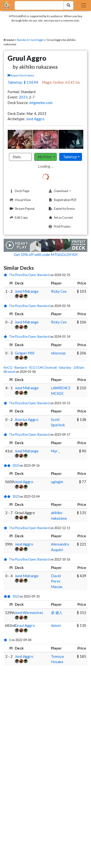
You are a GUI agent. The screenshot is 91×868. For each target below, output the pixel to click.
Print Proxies (59, 227)
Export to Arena (61, 209)
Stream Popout (21, 209)
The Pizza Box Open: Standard (29, 275)
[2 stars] (8, 465)
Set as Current (60, 218)
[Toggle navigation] (84, 5)
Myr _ (55, 451)
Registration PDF (62, 200)
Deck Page (19, 191)
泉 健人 (57, 613)
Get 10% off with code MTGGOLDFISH (46, 254)
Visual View (20, 200)
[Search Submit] (69, 5)
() (10, 640)
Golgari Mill (25, 353)
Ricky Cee (59, 291)
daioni (56, 625)
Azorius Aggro (27, 419)
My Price (45, 157)
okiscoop (58, 353)
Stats (17, 157)
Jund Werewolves (29, 613)
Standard (23, 40)
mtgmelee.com (41, 103)
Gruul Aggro (25, 625)
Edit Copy (18, 218)
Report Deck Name (21, 75)
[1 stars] (6, 275)
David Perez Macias (57, 581)
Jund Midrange (27, 291)
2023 (23, 97)
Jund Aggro (38, 40)
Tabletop (70, 157)
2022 (16, 596)
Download (66, 191)
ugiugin (57, 482)
